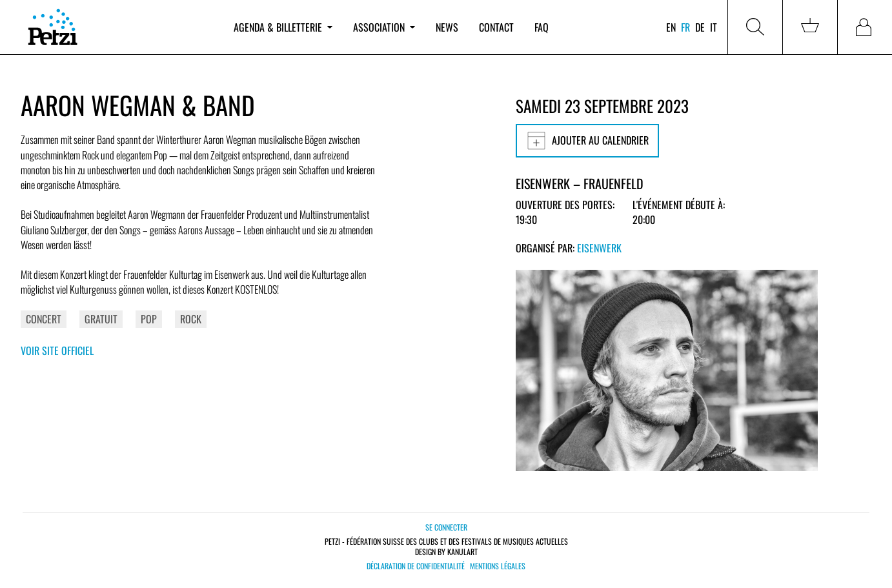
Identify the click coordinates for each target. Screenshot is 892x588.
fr (685, 27)
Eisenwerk (599, 248)
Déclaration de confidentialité (416, 566)
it (714, 27)
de (700, 27)
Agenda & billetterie (283, 27)
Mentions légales (498, 566)
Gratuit (101, 319)
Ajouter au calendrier (587, 141)
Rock (191, 319)
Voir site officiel (57, 350)
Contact (496, 27)
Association (384, 27)
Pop (149, 319)
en (671, 27)
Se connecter (446, 527)
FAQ (542, 27)
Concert (44, 319)
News (447, 27)
